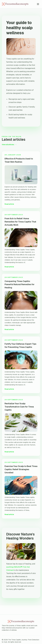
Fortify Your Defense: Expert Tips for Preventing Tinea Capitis (20, 345)
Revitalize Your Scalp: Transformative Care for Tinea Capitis (19, 407)
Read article (9, 204)
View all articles (9, 145)
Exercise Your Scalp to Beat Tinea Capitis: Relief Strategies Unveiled (21, 469)
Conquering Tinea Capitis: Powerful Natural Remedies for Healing (19, 284)
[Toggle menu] (38, 4)
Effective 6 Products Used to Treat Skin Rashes (19, 160)
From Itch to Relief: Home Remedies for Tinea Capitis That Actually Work (20, 222)
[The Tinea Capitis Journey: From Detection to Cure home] (19, 4)
